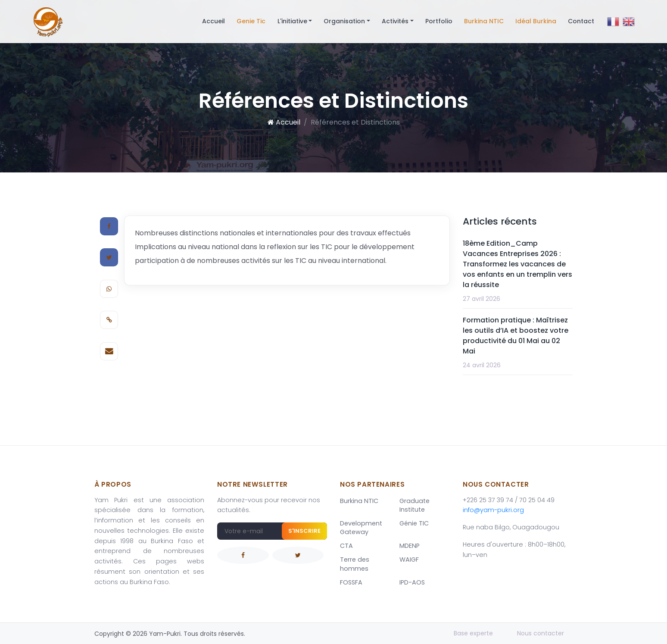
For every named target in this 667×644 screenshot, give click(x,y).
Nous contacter (541, 633)
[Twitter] (109, 257)
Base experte (473, 633)
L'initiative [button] (292, 21)
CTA (346, 546)
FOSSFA (351, 582)
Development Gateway (361, 528)
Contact (581, 21)
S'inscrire (304, 531)
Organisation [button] (344, 21)
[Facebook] (109, 226)
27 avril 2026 (482, 299)
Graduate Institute (415, 505)
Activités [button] (395, 21)
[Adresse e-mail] (272, 531)
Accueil (214, 21)
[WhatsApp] (109, 289)
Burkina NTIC (484, 21)
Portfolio (439, 21)
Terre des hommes (355, 564)
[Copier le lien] (109, 320)
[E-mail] (109, 351)
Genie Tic (251, 21)
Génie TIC (414, 523)
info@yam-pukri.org (493, 510)
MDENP (410, 546)
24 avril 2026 (482, 365)
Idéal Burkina (536, 21)
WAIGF (409, 560)
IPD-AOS (412, 582)
